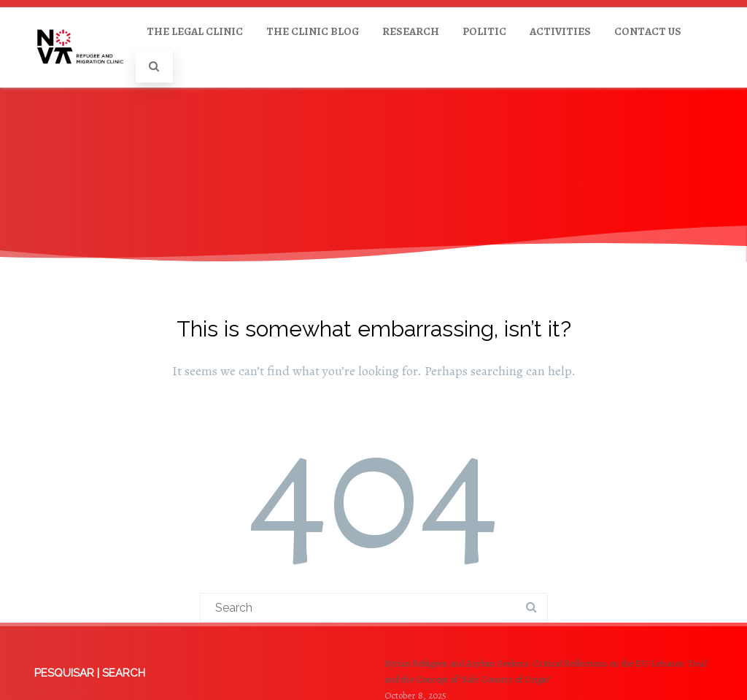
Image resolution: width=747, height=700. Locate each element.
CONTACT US (648, 31)
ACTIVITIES (560, 31)
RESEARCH (411, 31)
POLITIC (484, 31)
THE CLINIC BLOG (313, 31)
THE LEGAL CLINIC (195, 31)
